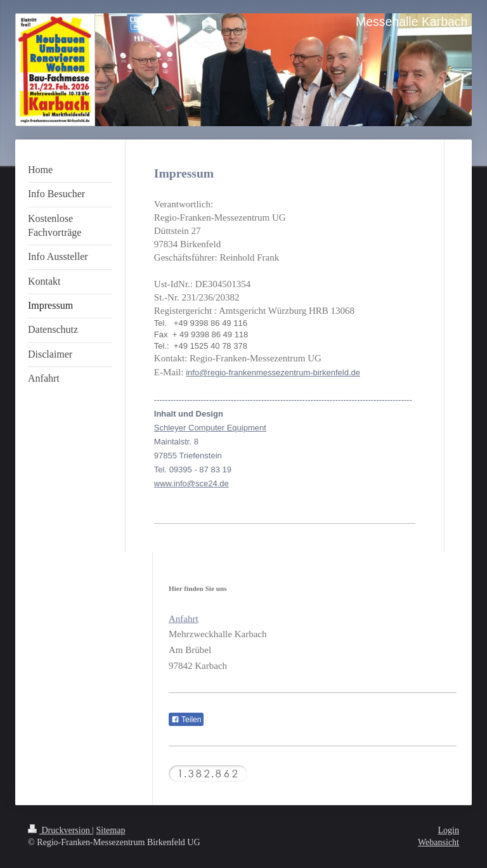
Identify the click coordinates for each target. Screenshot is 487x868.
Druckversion (60, 830)
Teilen (186, 720)
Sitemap (111, 830)
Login (449, 830)
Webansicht (438, 842)
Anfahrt (184, 619)
